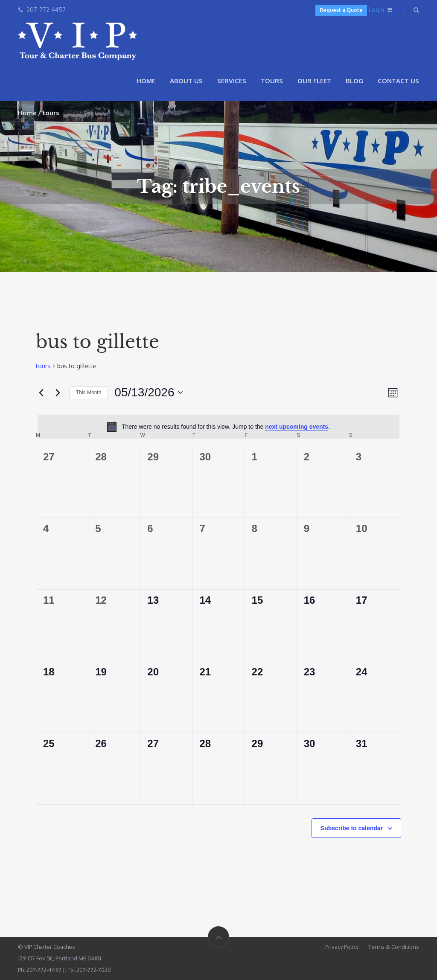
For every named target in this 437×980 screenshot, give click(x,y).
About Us (186, 81)
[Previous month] (41, 393)
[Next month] (58, 393)
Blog (354, 81)
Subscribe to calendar (352, 828)
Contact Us (398, 81)
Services (232, 81)
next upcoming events (297, 427)
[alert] (218, 427)
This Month (89, 393)
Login (376, 10)
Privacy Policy (342, 947)
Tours (272, 81)
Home (146, 81)
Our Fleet (314, 81)
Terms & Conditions (394, 947)
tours (43, 366)
